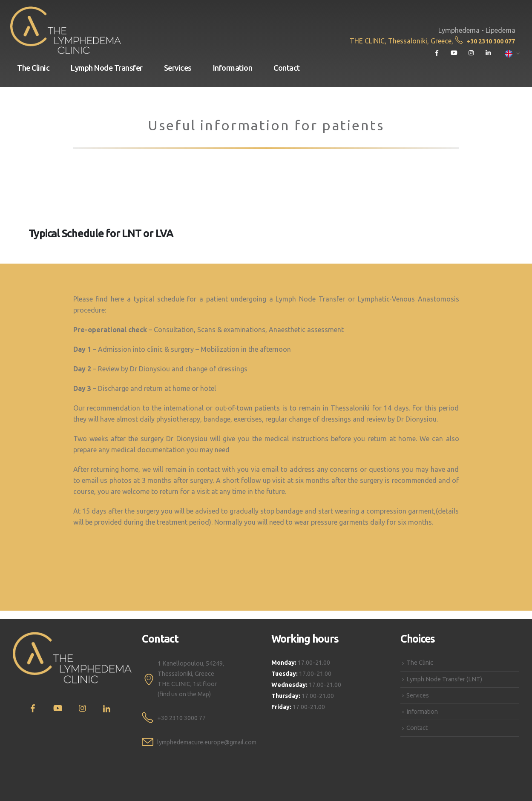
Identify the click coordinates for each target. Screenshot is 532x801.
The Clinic (33, 68)
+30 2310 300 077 (485, 41)
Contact (287, 68)
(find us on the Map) (184, 694)
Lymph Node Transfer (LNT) (444, 679)
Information (233, 68)
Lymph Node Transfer (107, 68)
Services (178, 68)
